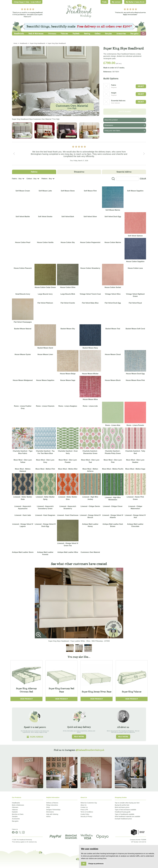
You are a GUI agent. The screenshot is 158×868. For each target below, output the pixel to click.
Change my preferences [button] (96, 864)
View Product (26, 699)
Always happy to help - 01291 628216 (27, 2)
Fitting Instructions (52, 805)
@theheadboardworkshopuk (90, 750)
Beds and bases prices (122, 807)
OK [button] (84, 864)
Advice (48, 816)
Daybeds (15, 812)
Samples (15, 816)
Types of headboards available (125, 814)
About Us (84, 805)
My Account (116, 2)
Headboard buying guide (123, 812)
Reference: (108, 72)
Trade (104, 2)
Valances (15, 810)
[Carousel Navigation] (79, 154)
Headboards (16, 803)
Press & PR (84, 810)
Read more (79, 737)
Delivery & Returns (52, 803)
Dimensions (50, 812)
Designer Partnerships (53, 810)
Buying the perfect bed (122, 805)
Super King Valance (132, 692)
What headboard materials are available (127, 816)
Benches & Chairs (18, 814)
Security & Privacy (86, 816)
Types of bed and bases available (125, 810)
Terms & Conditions (87, 812)
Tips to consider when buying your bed (127, 803)
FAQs (48, 807)
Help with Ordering (52, 814)
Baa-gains (15, 821)
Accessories (16, 819)
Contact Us (84, 807)
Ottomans (15, 807)
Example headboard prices (123, 819)
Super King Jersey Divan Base (97, 692)
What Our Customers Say (89, 803)
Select (141, 86)
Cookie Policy (85, 814)
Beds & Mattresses (18, 805)
